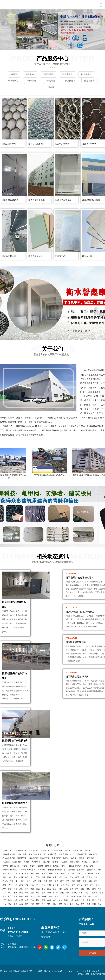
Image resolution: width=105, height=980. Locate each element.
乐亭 (38, 893)
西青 (4, 885)
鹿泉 (83, 889)
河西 (73, 881)
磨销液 (68, 850)
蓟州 (49, 885)
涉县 (68, 896)
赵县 (55, 889)
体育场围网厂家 (20, 850)
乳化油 (87, 850)
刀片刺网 (64, 862)
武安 (27, 900)
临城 (49, 900)
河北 (38, 873)
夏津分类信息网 (35, 854)
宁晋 (83, 900)
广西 (21, 873)
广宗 (100, 900)
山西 (21, 877)
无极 (38, 889)
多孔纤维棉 (89, 866)
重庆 (99, 870)
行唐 (10, 889)
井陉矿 (80, 885)
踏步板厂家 (45, 858)
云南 (55, 877)
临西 (21, 904)
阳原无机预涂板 (36, 256)
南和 (77, 900)
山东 (10, 877)
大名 (62, 896)
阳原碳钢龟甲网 (9, 144)
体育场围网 (75, 862)
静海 (43, 885)
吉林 (79, 873)
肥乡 (79, 896)
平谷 (45, 881)
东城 (66, 877)
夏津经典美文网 (9, 854)
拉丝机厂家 (7, 850)
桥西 (68, 885)
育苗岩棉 (41, 870)
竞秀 (43, 904)
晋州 (71, 889)
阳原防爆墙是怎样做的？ (15, 803)
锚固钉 (96, 862)
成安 (56, 896)
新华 (73, 885)
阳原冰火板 (87, 256)
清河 (15, 904)
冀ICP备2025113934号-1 (54, 971)
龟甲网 (74, 858)
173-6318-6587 (18, 932)
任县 (71, 900)
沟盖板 (66, 858)
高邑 (21, 889)
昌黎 (4, 896)
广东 (15, 873)
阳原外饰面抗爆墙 (63, 200)
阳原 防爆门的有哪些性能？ (80, 578)
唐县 (88, 904)
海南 (32, 873)
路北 (100, 889)
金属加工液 (77, 850)
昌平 (28, 881)
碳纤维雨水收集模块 (10, 870)
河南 (51, 873)
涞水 (66, 904)
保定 (38, 904)
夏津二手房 (22, 854)
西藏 (49, 877)
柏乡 (60, 900)
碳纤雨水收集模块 (28, 870)
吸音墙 (55, 862)
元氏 (49, 889)
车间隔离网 (17, 862)
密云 (51, 881)
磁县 (73, 896)
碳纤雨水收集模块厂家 (56, 870)
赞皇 (32, 889)
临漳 (51, 896)
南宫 (27, 904)
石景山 (89, 877)
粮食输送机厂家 (9, 858)
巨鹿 (88, 900)
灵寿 (15, 889)
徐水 (77, 904)
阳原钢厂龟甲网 (62, 144)
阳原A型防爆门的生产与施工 (80, 612)
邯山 (27, 896)
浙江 (60, 877)
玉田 (49, 893)
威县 (10, 904)
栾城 (4, 889)
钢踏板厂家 (33, 858)
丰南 (15, 893)
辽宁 (84, 873)
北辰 (15, 885)
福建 (4, 873)
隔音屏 (26, 862)
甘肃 (10, 873)
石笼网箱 (90, 858)
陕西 (27, 877)
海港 (81, 893)
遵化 (62, 893)
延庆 (56, 881)
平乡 (4, 904)
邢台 (32, 900)
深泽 (27, 889)
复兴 (38, 896)
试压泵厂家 (33, 850)
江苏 (68, 873)
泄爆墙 (40, 866)
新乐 (77, 889)
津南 (10, 885)
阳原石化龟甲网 (36, 144)
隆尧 (66, 900)
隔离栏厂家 (22, 858)
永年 (84, 896)
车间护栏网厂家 (80, 854)
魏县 (15, 900)
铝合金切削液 (57, 850)
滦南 (32, 893)
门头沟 (5, 881)
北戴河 (95, 893)
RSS (71, 971)
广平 (4, 900)
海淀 (96, 877)
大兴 (34, 881)
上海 (15, 877)
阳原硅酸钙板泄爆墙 (91, 200)
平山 (43, 889)
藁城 (66, 889)
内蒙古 (91, 873)
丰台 (83, 877)
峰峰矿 (44, 896)
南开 (79, 881)
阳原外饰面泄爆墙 (37, 200)
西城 (71, 877)
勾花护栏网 (36, 862)
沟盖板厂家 (86, 862)
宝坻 (27, 885)
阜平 (71, 904)
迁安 (68, 893)
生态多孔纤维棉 (75, 866)
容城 (100, 904)
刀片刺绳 (6, 862)
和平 (62, 881)
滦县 (27, 893)
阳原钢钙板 (60, 256)
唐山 (88, 889)
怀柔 (40, 881)
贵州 (27, 873)
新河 (94, 900)
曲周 (21, 900)
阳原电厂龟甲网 (89, 144)
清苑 (60, 904)
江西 (73, 873)
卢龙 (15, 896)
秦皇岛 (74, 893)
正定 (97, 885)
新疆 (43, 877)
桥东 (38, 900)
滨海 (32, 885)
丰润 (21, 893)
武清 (21, 885)
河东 (68, 881)
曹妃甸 (56, 893)
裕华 (86, 885)
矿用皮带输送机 (65, 854)
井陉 (92, 885)
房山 (12, 881)
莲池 (49, 904)
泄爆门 (48, 866)
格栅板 (32, 866)
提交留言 (92, 953)
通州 (17, 881)
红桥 (90, 881)
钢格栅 (24, 866)
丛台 (32, 896)
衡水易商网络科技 (98, 974)
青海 (4, 877)
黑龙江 (44, 873)
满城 (55, 904)
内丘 (55, 900)
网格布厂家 (93, 854)
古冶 (4, 893)
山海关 (87, 893)
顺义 (23, 881)
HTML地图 (95, 971)
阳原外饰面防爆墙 (10, 200)
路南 (94, 889)
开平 (10, 893)
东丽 (96, 881)
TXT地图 (85, 971)
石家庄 (56, 885)
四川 (32, 877)
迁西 (43, 893)
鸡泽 (96, 896)
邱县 (90, 896)
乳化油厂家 (45, 850)
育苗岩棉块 (91, 870)
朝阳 (77, 877)
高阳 (94, 904)
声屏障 (82, 858)
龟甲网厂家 (56, 858)
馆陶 (10, 900)
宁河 (38, 885)
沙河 (32, 904)
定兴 (83, 904)
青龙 (101, 893)
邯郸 (21, 896)
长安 (62, 885)
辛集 (60, 889)
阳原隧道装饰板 (9, 256)
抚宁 (10, 896)
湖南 (62, 873)
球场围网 (47, 862)
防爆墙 (56, 866)
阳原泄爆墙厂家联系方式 (15, 741)
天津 (38, 877)
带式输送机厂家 (50, 854)
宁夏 (97, 873)
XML (77, 971)
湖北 (56, 873)
